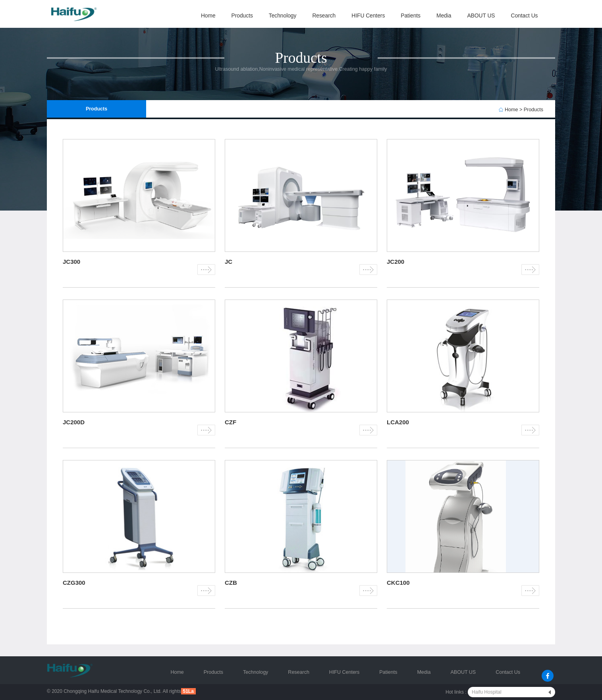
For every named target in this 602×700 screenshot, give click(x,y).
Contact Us (524, 16)
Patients (411, 16)
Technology (283, 16)
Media (444, 16)
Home (208, 16)
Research (324, 16)
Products (242, 16)
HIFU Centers (368, 16)
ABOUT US (481, 16)
